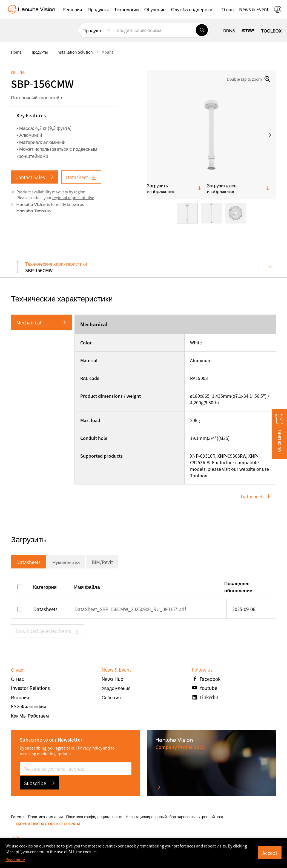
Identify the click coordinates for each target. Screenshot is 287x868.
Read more (15, 860)
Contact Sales (35, 177)
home (16, 52)
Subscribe (39, 783)
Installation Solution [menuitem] (75, 52)
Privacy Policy (90, 748)
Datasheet (81, 177)
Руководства (66, 562)
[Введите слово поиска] (154, 30)
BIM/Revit (102, 562)
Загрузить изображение (175, 188)
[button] (72, 9)
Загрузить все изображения (239, 188)
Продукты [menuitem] (93, 30)
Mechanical (29, 322)
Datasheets (28, 562)
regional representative (73, 198)
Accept (270, 853)
